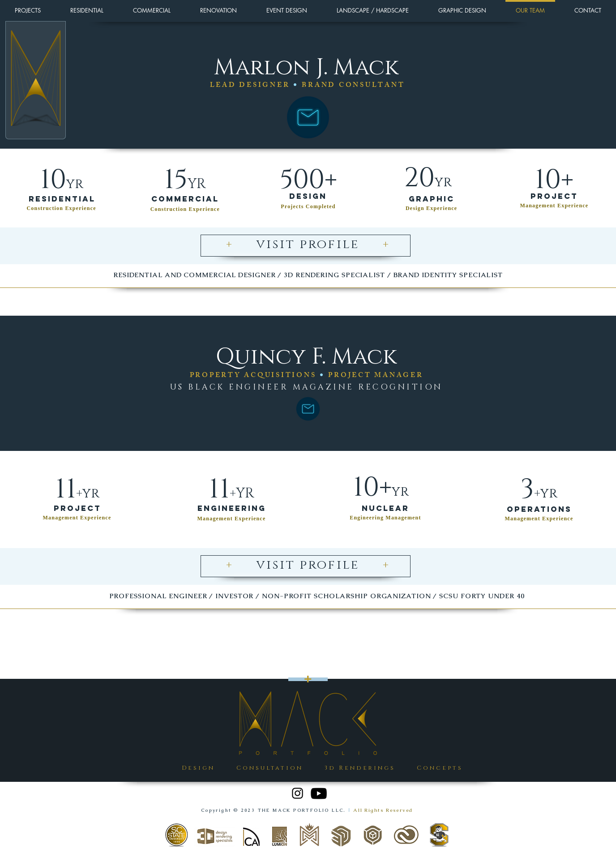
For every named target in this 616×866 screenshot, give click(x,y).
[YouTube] (319, 793)
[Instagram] (297, 793)
